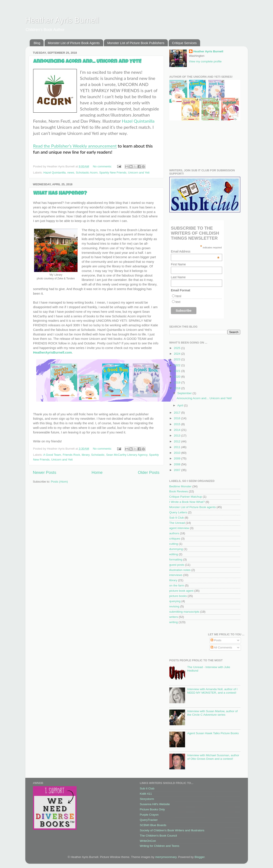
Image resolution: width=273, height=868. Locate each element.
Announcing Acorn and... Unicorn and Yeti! (87, 62)
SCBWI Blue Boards (153, 825)
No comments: (103, 166)
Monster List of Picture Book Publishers (136, 43)
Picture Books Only (152, 809)
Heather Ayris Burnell (62, 20)
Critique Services (184, 43)
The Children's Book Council (158, 836)
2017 (177, 413)
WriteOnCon (148, 841)
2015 (177, 424)
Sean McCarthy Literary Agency (127, 455)
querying (175, 601)
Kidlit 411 (146, 794)
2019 (177, 382)
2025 (177, 348)
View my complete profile (205, 61)
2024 (177, 354)
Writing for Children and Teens (160, 846)
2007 (177, 470)
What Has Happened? (60, 194)
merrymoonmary (166, 857)
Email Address (195, 251)
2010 (177, 453)
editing (174, 554)
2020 (177, 377)
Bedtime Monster (180, 486)
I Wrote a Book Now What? (187, 502)
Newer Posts (45, 472)
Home (97, 472)
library (86, 455)
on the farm (177, 585)
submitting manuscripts (184, 612)
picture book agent (181, 591)
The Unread (177, 523)
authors (174, 533)
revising (174, 606)
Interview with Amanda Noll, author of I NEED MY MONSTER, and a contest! (212, 691)
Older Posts (149, 472)
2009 (177, 458)
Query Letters (178, 512)
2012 (177, 441)
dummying (176, 549)
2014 (177, 430)
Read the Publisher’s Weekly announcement (75, 146)
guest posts (177, 565)
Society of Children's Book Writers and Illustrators (172, 830)
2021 (177, 371)
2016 (177, 418)
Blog (37, 43)
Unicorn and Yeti (139, 173)
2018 (177, 388)
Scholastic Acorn (87, 173)
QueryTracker (149, 820)
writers (174, 617)
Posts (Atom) (59, 482)
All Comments (221, 647)
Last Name (178, 277)
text (178, 302)
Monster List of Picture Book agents (193, 507)
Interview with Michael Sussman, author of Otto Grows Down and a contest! (213, 757)
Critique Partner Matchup (186, 497)
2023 (177, 359)
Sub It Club (177, 518)
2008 (177, 464)
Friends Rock (71, 455)
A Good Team (52, 455)
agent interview (179, 528)
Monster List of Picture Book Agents (74, 43)
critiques (175, 539)
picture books (178, 596)
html (178, 296)
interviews (176, 575)
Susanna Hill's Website (155, 804)
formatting (176, 559)
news (71, 173)
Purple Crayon (149, 815)
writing (174, 622)
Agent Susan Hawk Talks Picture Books (213, 733)
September (185, 393)
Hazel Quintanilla (138, 121)
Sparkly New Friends (113, 173)
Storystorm (147, 799)
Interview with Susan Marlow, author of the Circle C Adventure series (212, 713)
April (181, 405)
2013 (177, 436)
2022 (177, 365)
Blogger (199, 857)
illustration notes (180, 570)
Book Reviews (179, 491)
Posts (216, 640)
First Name (178, 264)
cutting (174, 544)
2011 (177, 447)
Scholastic (98, 455)
